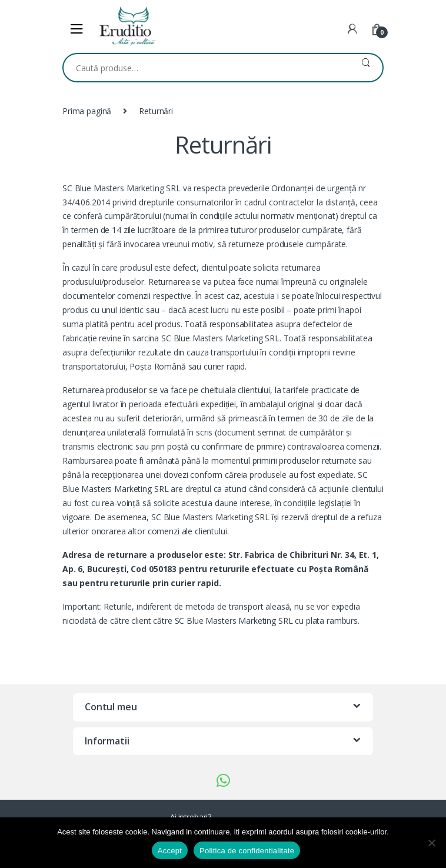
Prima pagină (87, 111)
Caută (366, 68)
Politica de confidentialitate (247, 851)
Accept (170, 851)
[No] (431, 843)
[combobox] (206, 68)
